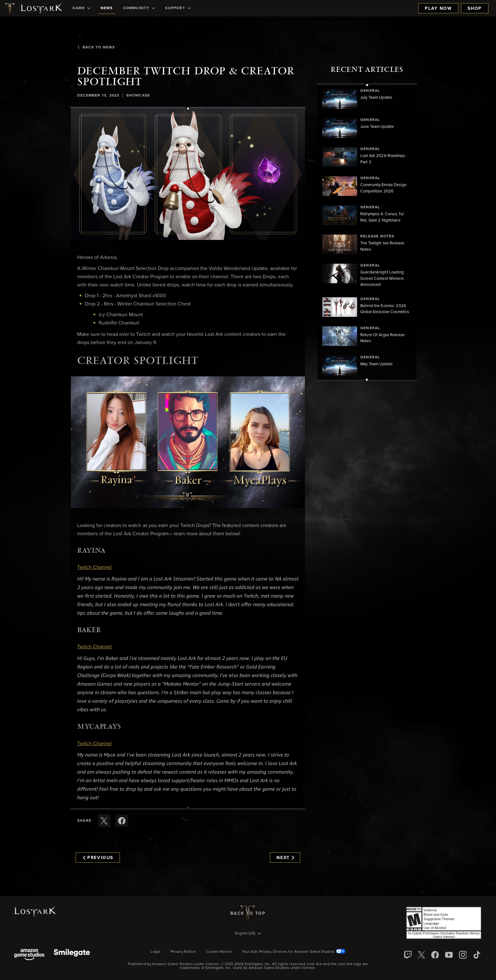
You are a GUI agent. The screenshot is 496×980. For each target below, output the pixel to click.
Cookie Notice (219, 952)
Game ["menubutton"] (81, 8)
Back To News (96, 47)
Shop (475, 9)
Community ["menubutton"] (139, 8)
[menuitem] (81, 8)
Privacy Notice (183, 952)
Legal (155, 952)
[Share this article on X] (104, 821)
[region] (367, 232)
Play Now (438, 9)
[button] (188, 174)
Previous (98, 858)
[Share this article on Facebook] (122, 821)
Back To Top (248, 914)
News (107, 8)
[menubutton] (248, 934)
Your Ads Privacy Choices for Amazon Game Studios (294, 952)
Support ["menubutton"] (178, 8)
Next (285, 858)
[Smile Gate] (72, 955)
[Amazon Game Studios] (29, 955)
